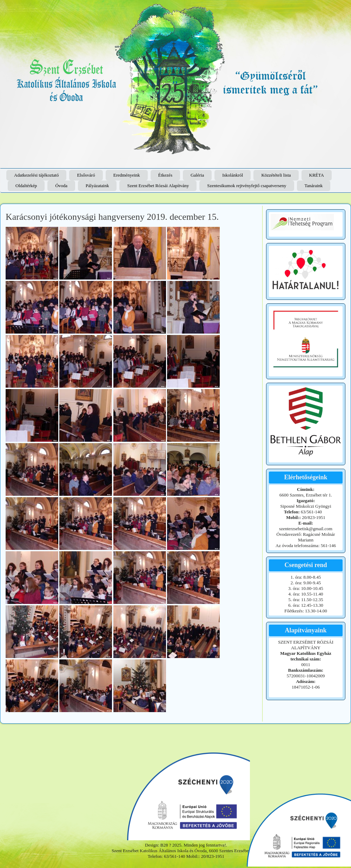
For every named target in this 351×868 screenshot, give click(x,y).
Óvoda (61, 186)
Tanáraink (314, 186)
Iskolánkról (233, 175)
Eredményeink (127, 175)
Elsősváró (86, 175)
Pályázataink (97, 186)
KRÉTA (317, 175)
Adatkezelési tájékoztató (36, 175)
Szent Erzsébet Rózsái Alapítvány (158, 186)
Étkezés (165, 175)
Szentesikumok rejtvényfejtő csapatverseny (247, 186)
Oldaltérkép (26, 186)
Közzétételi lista (276, 175)
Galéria (197, 175)
